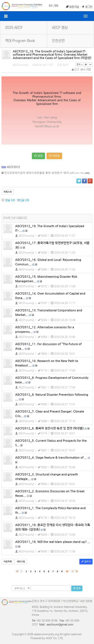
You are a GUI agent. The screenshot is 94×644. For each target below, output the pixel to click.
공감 (38, 156)
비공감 (54, 156)
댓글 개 (10, 200)
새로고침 (21, 562)
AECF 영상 (60, 28)
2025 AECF (14, 28)
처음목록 (8, 562)
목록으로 (8, 192)
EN (56, 6)
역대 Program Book (20, 41)
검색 (77, 588)
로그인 (87, 7)
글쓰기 (86, 562)
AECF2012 (13, 167)
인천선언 (58, 41)
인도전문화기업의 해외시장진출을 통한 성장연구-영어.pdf (39, 173)
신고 (76, 70)
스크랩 (86, 70)
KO (51, 6)
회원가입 (72, 7)
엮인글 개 (23, 200)
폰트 (80, 65)
